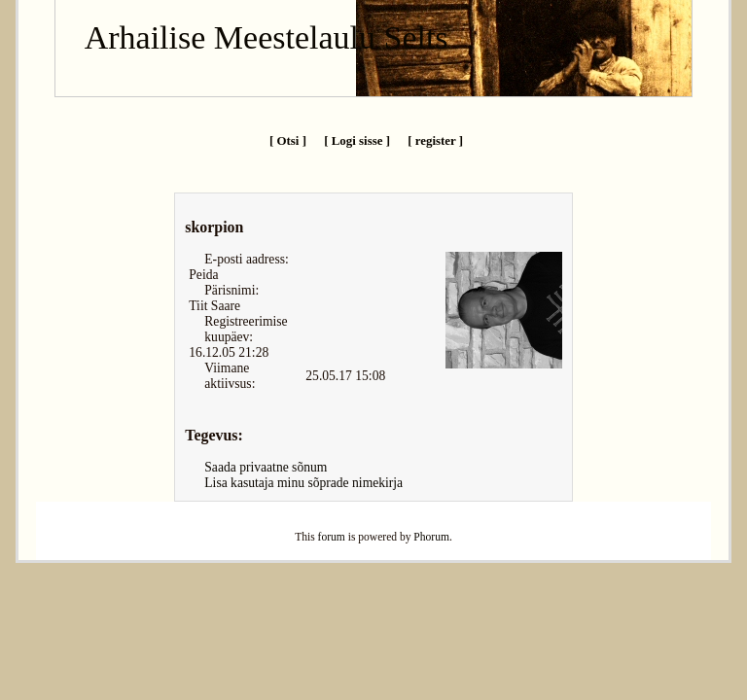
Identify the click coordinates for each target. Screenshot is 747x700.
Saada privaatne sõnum (266, 467)
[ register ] (435, 140)
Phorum (431, 537)
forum (332, 537)
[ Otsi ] (288, 140)
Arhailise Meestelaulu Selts (267, 37)
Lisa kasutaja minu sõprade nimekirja (303, 483)
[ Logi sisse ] (357, 140)
